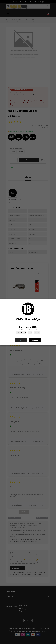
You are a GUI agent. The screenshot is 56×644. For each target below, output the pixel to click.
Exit (21, 340)
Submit (35, 340)
